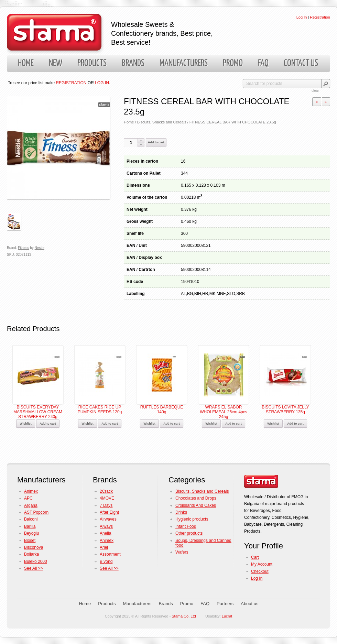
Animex (31, 491)
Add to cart (156, 142)
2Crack (106, 491)
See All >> (34, 568)
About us (249, 604)
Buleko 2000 (36, 561)
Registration (320, 17)
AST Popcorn (36, 512)
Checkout (260, 571)
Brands (133, 63)
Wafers (182, 552)
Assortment (110, 554)
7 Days (106, 505)
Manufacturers (184, 63)
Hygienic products (192, 519)
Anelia (105, 533)
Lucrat (227, 616)
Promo (233, 63)
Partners (225, 604)
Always (106, 526)
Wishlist (25, 424)
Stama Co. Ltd (184, 616)
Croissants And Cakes (196, 505)
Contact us (301, 63)
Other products (189, 533)
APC (28, 498)
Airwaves (108, 519)
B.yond (106, 561)
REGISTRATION (71, 83)
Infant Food (186, 526)
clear (315, 91)
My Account (262, 564)
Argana (31, 505)
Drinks (181, 512)
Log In (302, 17)
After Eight (109, 512)
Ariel (104, 547)
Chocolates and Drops (196, 498)
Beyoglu (31, 533)
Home (26, 63)
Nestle (40, 248)
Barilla (30, 526)
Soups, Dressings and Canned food (203, 543)
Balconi (31, 519)
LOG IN (102, 83)
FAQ (263, 63)
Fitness (23, 248)
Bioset (30, 541)
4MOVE (107, 498)
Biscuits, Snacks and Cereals (162, 122)
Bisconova (34, 547)
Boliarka (31, 554)
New (56, 63)
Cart (255, 557)
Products (92, 63)
